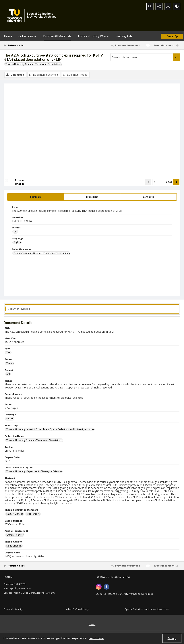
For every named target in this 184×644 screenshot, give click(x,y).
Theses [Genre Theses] (10, 363)
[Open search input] (149, 6)
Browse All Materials (57, 36)
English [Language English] (17, 243)
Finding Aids (124, 36)
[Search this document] (142, 57)
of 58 (169, 182)
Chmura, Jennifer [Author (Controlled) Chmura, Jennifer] (15, 535)
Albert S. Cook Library (77, 609)
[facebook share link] (106, 587)
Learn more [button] (96, 638)
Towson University (13, 609)
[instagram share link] (99, 587)
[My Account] (168, 6)
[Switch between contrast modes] (177, 6)
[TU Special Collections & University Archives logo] (33, 16)
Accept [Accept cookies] (172, 638)
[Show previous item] (148, 182)
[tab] (36, 197)
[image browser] (17, 182)
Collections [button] (28, 36)
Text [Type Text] (9, 353)
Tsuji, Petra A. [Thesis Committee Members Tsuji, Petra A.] (33, 514)
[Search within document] (177, 57)
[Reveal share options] (158, 6)
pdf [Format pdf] (16, 232)
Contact (92, 625)
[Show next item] (176, 182)
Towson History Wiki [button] (94, 36)
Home (8, 36)
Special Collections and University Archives (147, 609)
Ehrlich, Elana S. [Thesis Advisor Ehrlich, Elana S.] (14, 546)
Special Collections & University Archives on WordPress (124, 594)
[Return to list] (28, 45)
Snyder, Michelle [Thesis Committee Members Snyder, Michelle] (15, 514)
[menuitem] (92, 624)
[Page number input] (159, 182)
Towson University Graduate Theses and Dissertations (33, 64)
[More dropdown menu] (172, 36)
